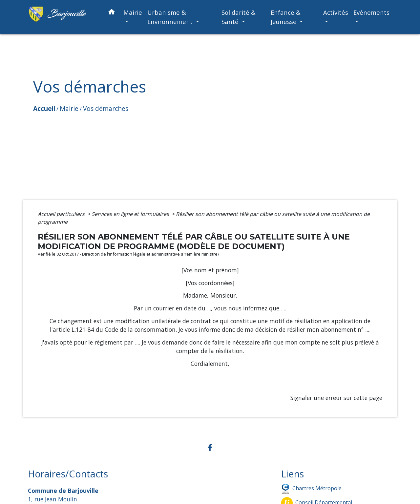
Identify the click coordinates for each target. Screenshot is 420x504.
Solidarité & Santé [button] (239, 17)
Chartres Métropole (311, 489)
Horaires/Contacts (68, 474)
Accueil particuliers (62, 214)
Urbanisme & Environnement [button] (171, 17)
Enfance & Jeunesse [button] (286, 17)
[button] (112, 13)
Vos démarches (106, 108)
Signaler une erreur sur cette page (336, 398)
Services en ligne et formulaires (131, 214)
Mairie (69, 108)
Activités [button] (336, 12)
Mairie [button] (133, 12)
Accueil (44, 108)
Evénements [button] (371, 12)
